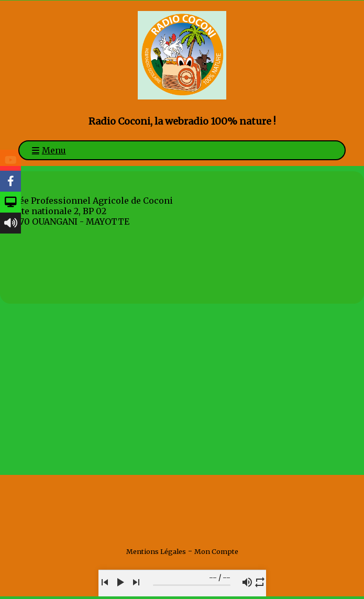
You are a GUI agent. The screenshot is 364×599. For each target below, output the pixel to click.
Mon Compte (216, 551)
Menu (54, 150)
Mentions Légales (156, 551)
